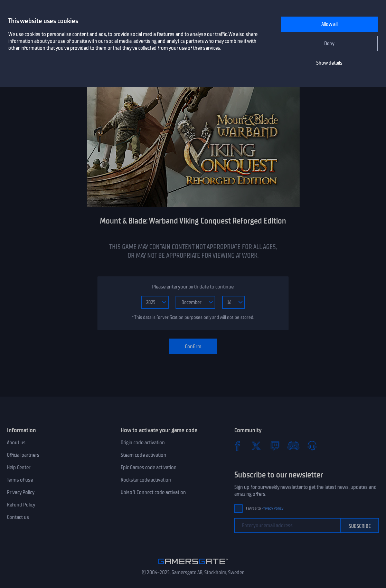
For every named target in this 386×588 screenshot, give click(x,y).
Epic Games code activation (149, 467)
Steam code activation (143, 455)
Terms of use (20, 480)
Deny (329, 44)
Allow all (329, 24)
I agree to (265, 508)
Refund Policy (21, 505)
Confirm (193, 347)
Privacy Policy (21, 492)
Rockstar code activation (146, 480)
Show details (329, 63)
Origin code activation (143, 443)
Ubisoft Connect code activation (153, 492)
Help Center (19, 467)
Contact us (18, 517)
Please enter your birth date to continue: (193, 287)
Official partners (23, 455)
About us (16, 443)
